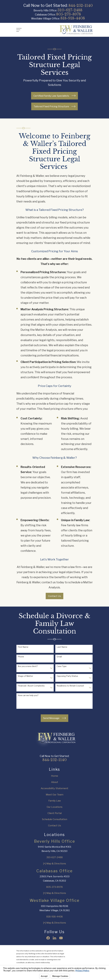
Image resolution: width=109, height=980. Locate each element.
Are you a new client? (28, 666)
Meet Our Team (55, 795)
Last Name (62, 647)
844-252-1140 (81, 6)
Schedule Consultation (54, 819)
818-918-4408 (73, 18)
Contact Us (55, 596)
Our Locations (55, 807)
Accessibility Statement (54, 788)
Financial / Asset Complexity (31, 686)
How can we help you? (28, 695)
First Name (23, 647)
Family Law (55, 801)
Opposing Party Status (67, 676)
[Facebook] (48, 938)
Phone (21, 657)
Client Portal (55, 813)
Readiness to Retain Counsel (70, 686)
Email (59, 657)
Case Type (62, 666)
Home (55, 776)
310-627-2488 (70, 10)
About (55, 782)
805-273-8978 (69, 14)
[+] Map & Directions (55, 864)
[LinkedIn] (54, 938)
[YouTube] (61, 938)
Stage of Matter (25, 676)
